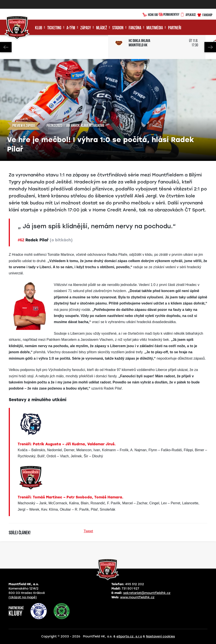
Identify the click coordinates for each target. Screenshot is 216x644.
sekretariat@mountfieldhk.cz (147, 593)
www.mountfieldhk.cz (137, 597)
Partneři (175, 28)
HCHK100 (150, 14)
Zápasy (86, 28)
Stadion (118, 28)
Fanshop (205, 14)
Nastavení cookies (160, 636)
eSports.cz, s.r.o (129, 636)
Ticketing (54, 28)
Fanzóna (135, 28)
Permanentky (169, 14)
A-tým (71, 28)
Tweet (88, 531)
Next (210, 47)
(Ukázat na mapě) (23, 597)
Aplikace (188, 14)
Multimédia (155, 28)
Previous (6, 47)
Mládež (102, 28)
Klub (39, 28)
